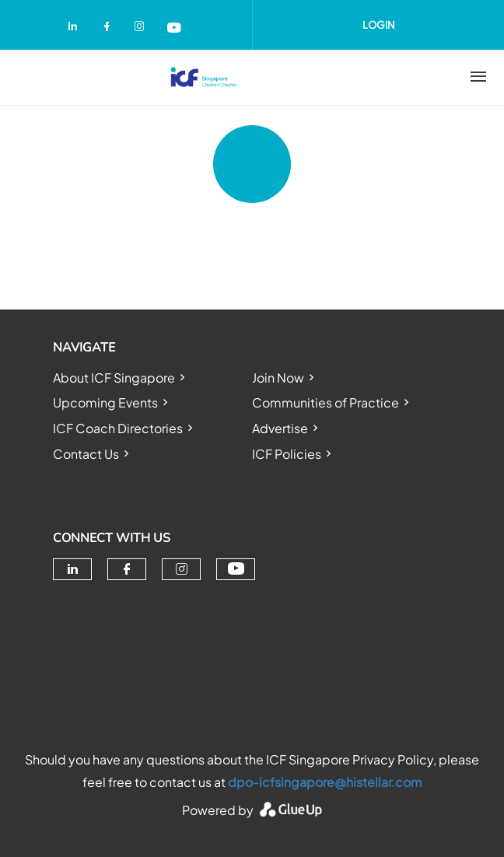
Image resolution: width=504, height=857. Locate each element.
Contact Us (86, 454)
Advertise (280, 428)
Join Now (278, 378)
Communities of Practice (325, 402)
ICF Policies (287, 454)
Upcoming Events (105, 402)
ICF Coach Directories (118, 428)
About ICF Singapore (114, 378)
